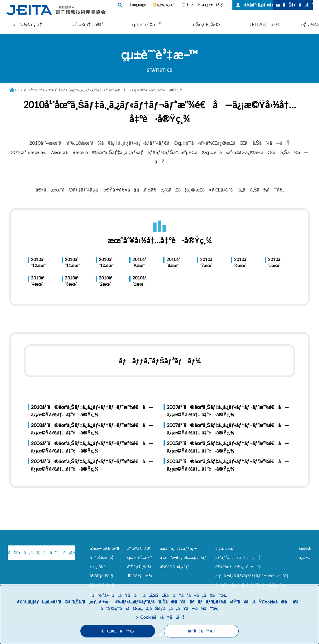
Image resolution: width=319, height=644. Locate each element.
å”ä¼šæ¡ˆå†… (29, 24)
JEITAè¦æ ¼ (264, 24)
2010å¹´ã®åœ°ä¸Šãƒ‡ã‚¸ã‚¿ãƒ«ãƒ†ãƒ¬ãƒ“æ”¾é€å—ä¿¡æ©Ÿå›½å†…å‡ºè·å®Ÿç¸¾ (92, 411)
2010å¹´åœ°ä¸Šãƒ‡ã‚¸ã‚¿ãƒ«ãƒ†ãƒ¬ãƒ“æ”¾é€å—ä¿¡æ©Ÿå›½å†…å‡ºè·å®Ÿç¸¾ (114, 90)
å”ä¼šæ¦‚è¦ (103, 557)
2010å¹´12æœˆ (38, 263)
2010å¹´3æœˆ (71, 281)
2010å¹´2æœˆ (105, 281)
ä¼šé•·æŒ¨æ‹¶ (105, 548)
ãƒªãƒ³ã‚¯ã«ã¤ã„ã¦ (238, 557)
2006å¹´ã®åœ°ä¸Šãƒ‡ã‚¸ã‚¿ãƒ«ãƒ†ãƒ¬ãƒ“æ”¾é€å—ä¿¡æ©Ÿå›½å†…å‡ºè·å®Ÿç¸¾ (92, 447)
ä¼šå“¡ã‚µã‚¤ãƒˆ (258, 5)
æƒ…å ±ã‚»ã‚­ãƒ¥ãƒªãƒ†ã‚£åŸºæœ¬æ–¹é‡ (253, 576)
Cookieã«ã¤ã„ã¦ (162, 617)
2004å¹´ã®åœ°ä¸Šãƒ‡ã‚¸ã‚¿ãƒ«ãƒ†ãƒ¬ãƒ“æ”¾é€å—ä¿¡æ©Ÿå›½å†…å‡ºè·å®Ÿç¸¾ (92, 465)
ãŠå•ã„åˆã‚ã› (298, 5)
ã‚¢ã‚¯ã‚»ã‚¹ (166, 5)
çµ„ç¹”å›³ (97, 567)
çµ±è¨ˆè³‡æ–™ (147, 24)
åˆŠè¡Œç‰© (206, 24)
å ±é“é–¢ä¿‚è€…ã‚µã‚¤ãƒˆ (184, 557)
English (305, 548)
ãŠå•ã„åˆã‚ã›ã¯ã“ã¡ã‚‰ (41, 553)
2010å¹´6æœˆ (241, 263)
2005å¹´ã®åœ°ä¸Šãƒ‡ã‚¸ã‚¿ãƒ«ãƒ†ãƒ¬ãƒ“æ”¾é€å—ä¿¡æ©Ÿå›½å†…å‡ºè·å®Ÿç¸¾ (228, 447)
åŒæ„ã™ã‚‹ (118, 631)
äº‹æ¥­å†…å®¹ (88, 24)
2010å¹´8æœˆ (173, 263)
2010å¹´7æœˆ (207, 263)
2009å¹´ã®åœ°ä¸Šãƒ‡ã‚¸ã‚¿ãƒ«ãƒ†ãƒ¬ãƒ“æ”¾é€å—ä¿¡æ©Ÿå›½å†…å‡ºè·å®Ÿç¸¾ (228, 411)
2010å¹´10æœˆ (106, 263)
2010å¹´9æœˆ (139, 263)
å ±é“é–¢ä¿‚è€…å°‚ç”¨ (206, 5)
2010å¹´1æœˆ (139, 281)
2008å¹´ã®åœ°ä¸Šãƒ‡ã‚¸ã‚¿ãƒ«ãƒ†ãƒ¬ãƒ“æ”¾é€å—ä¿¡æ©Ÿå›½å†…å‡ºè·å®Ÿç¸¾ (92, 429)
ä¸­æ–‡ (304, 557)
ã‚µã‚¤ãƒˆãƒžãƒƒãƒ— (179, 548)
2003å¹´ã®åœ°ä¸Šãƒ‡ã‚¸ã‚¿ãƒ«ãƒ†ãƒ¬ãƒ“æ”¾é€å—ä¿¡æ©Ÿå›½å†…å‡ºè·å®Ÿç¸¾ (228, 465)
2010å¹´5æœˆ (275, 263)
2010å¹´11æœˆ (72, 263)
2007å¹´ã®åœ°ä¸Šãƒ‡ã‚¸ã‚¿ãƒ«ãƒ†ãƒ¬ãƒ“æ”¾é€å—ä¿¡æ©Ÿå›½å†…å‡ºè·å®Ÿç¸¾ (228, 429)
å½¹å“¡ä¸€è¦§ (101, 576)
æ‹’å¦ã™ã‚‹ (201, 631)
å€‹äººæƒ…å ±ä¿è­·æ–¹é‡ (239, 567)
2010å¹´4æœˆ (38, 281)
